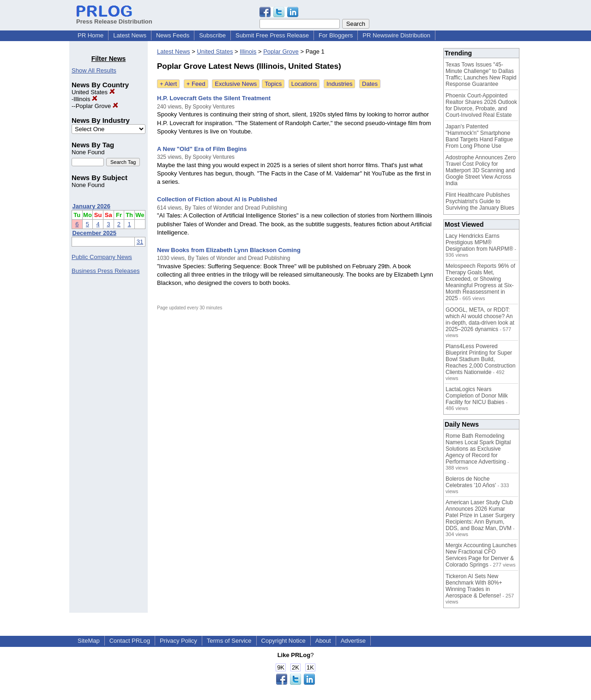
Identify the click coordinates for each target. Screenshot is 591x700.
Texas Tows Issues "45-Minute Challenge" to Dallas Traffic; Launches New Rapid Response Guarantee (481, 74)
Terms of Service (229, 641)
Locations (304, 84)
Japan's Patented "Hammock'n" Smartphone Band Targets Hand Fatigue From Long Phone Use (479, 136)
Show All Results (94, 70)
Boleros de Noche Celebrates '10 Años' (471, 482)
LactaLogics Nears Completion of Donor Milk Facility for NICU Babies (477, 396)
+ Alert (168, 84)
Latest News (130, 35)
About (323, 641)
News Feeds (173, 35)
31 (140, 242)
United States (93, 92)
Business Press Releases (106, 271)
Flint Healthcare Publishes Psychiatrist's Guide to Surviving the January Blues (480, 201)
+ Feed (196, 84)
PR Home (90, 35)
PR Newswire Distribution (396, 35)
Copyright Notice (283, 641)
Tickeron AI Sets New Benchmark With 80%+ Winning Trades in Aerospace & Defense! (474, 586)
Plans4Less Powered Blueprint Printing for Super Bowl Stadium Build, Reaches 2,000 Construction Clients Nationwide (480, 359)
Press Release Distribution (114, 18)
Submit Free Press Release (272, 35)
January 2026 (91, 206)
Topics (273, 84)
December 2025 (94, 233)
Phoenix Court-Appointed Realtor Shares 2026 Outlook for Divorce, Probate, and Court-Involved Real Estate (481, 105)
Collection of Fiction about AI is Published (217, 199)
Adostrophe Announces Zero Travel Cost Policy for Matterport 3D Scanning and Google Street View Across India (481, 170)
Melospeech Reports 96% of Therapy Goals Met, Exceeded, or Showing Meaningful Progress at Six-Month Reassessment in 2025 (480, 282)
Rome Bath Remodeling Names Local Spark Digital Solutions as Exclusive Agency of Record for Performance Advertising (478, 449)
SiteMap (89, 641)
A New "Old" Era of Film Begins (202, 149)
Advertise (353, 641)
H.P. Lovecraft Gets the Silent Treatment (214, 98)
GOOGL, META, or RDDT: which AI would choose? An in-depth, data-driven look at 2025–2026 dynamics (480, 320)
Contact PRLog (130, 641)
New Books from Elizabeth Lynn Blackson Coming (229, 250)
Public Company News (102, 257)
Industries (339, 84)
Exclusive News (236, 84)
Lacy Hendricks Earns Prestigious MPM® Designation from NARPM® (479, 242)
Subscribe (212, 35)
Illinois (85, 99)
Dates (370, 84)
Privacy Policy (178, 641)
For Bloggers (336, 35)
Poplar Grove (97, 106)
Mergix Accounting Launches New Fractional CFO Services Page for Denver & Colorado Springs (481, 555)
